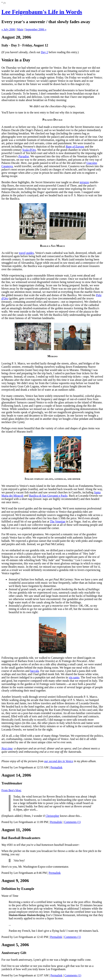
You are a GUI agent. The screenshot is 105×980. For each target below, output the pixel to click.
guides (30, 253)
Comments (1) (72, 822)
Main (20, 29)
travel (22, 253)
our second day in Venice (59, 761)
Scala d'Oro (29, 150)
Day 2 (44, 52)
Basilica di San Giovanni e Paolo (48, 496)
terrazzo (84, 182)
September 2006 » (36, 29)
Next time (7, 748)
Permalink (56, 767)
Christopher (52, 816)
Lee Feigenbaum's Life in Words (42, 12)
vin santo (74, 677)
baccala (35, 671)
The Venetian (58, 522)
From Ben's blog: (11, 790)
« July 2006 (8, 29)
